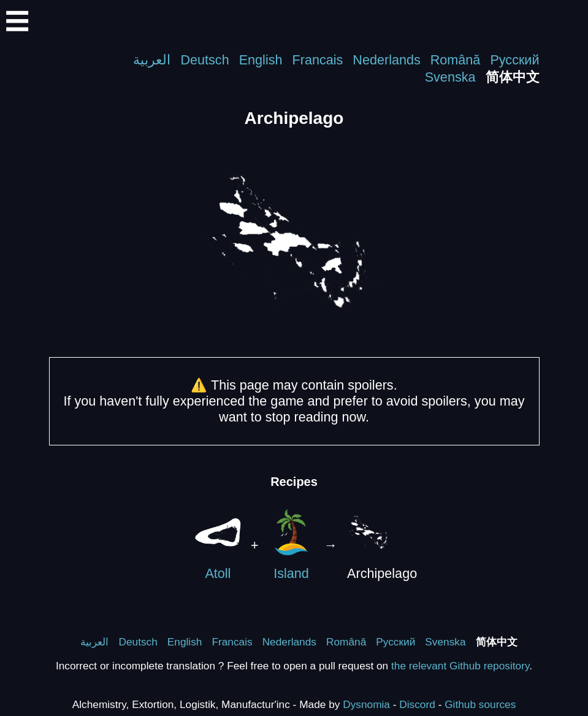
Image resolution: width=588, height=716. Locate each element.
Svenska (450, 77)
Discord (417, 704)
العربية (152, 60)
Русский (514, 60)
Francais (318, 60)
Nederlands (386, 60)
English (261, 60)
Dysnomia (366, 704)
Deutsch (204, 60)
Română (456, 60)
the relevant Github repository (460, 666)
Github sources (480, 704)
